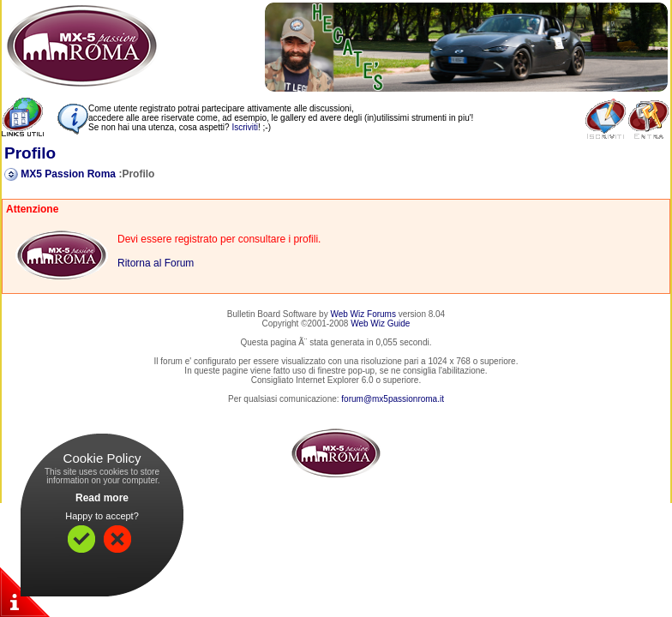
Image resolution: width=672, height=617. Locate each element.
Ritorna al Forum (156, 263)
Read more (102, 498)
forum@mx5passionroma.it (393, 399)
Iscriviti (245, 127)
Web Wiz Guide (380, 323)
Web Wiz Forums (363, 314)
